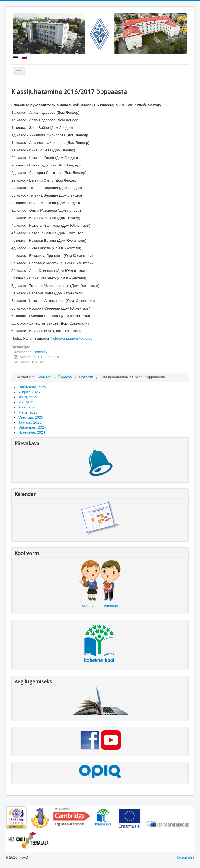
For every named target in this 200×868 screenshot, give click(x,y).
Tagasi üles (185, 857)
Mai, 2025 (26, 402)
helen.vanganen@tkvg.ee (72, 338)
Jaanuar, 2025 (30, 422)
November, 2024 (32, 432)
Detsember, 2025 (32, 387)
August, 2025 (29, 392)
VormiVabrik (92, 606)
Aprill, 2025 (27, 407)
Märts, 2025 (28, 412)
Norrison (111, 606)
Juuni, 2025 (28, 397)
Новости (40, 352)
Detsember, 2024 (32, 427)
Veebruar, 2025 (31, 417)
